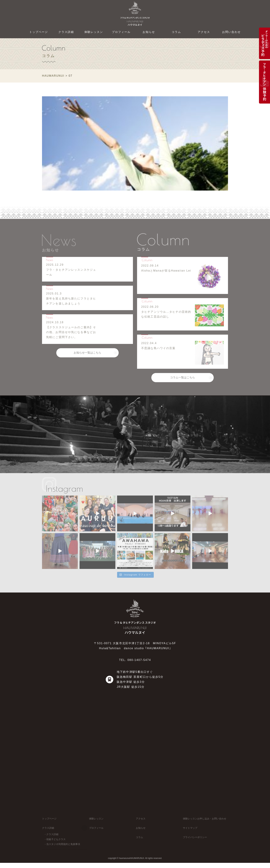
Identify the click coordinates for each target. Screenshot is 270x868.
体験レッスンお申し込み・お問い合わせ (205, 823)
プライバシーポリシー (195, 841)
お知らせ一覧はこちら (87, 355)
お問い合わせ (232, 32)
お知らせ (149, 32)
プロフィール (121, 32)
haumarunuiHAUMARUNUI (131, 860)
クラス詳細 (66, 32)
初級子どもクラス (56, 844)
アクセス (204, 32)
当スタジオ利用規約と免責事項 (63, 849)
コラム (176, 32)
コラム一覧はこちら (183, 380)
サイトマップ (190, 832)
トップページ (39, 32)
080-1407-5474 (139, 660)
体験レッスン (94, 32)
